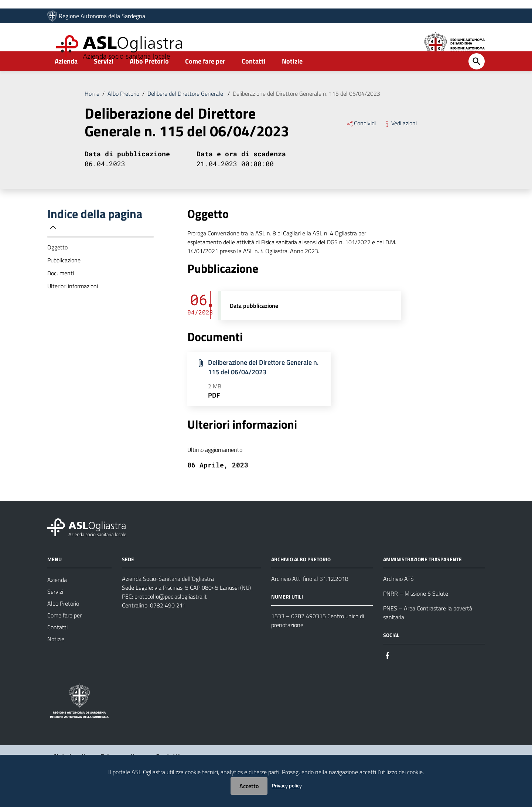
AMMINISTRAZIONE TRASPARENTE (422, 577)
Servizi (104, 79)
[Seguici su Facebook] (388, 673)
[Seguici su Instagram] (401, 673)
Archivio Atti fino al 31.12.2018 (310, 596)
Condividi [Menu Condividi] (361, 141)
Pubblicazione (64, 278)
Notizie (292, 79)
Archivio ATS (398, 596)
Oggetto (57, 265)
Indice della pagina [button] (95, 237)
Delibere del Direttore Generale (186, 111)
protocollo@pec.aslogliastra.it (171, 614)
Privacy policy (287, 785)
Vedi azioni (400, 141)
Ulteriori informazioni (73, 304)
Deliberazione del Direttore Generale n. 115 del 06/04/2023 (306, 111)
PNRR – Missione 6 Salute (416, 611)
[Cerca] (477, 79)
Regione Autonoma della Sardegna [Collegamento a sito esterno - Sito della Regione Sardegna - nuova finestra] (102, 17)
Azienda (66, 79)
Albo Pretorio (149, 79)
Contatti (254, 79)
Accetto (249, 786)
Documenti (61, 291)
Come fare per (205, 79)
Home (92, 111)
